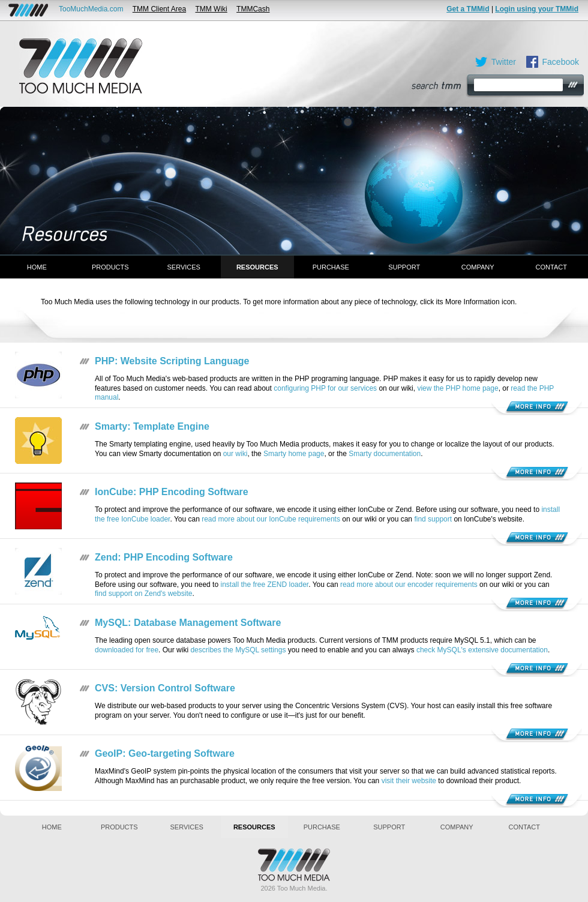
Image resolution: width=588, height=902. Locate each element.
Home (37, 267)
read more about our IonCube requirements (271, 519)
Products (110, 267)
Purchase (331, 267)
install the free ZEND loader (264, 585)
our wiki (235, 454)
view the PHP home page (457, 388)
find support (433, 519)
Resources (257, 267)
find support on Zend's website (143, 594)
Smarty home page (294, 454)
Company (478, 267)
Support (404, 267)
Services (184, 267)
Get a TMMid (468, 9)
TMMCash (253, 9)
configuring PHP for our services (325, 388)
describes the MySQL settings (238, 650)
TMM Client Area (159, 9)
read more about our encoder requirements (409, 585)
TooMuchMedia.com (91, 9)
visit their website (409, 781)
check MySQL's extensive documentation (482, 650)
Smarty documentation (385, 454)
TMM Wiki (211, 9)
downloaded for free (127, 650)
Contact (551, 267)
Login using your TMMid (537, 9)
